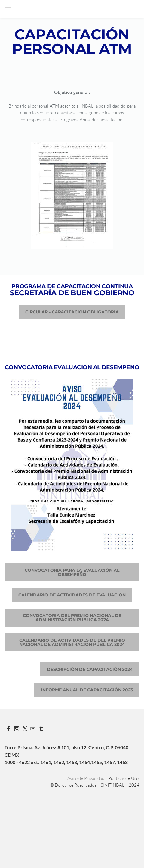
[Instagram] (17, 729)
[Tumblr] (41, 729)
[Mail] (33, 729)
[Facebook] (9, 729)
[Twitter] (25, 729)
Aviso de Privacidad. (86, 778)
